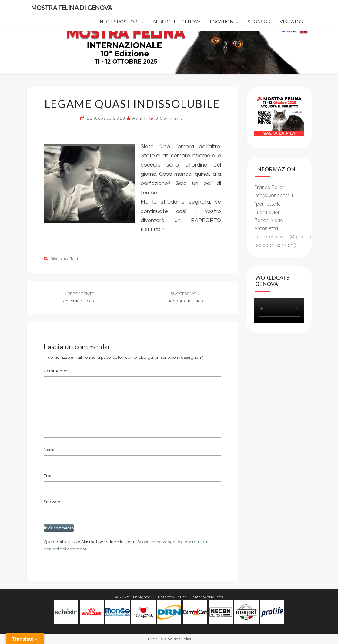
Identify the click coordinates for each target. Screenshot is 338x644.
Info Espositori (119, 22)
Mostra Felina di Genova (72, 8)
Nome (50, 450)
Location (222, 22)
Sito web (52, 502)
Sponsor (259, 22)
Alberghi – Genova (177, 22)
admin (140, 118)
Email (49, 476)
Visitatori (292, 22)
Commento (56, 371)
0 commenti (170, 118)
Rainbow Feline (172, 597)
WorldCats (213, 597)
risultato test (64, 259)
